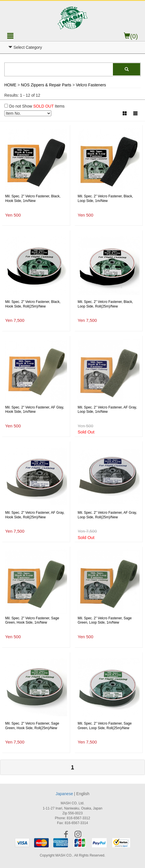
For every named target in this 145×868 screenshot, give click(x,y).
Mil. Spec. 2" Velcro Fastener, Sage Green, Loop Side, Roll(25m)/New (105, 726)
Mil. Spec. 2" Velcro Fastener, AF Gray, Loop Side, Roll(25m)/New (107, 515)
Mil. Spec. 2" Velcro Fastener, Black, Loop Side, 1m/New (105, 198)
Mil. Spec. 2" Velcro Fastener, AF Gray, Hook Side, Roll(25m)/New (35, 515)
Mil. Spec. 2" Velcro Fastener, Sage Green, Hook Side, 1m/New (32, 620)
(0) (131, 36)
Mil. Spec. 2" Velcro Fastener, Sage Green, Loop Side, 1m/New (105, 620)
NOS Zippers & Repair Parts (46, 85)
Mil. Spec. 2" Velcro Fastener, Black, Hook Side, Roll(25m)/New (33, 304)
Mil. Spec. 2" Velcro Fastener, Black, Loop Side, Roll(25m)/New (105, 304)
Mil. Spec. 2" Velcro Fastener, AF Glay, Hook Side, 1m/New (35, 410)
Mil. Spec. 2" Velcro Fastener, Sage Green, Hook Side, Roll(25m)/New (32, 726)
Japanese (64, 794)
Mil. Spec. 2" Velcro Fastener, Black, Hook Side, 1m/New (33, 198)
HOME (10, 85)
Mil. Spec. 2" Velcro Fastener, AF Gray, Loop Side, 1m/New (107, 410)
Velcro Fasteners (91, 85)
